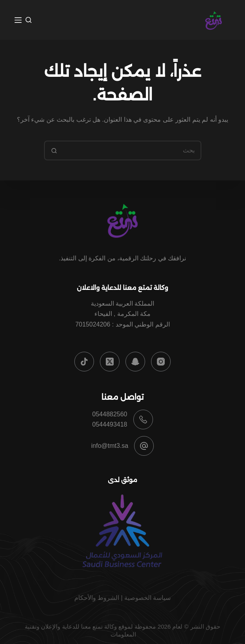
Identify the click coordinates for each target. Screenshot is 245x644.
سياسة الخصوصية (147, 598)
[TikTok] (84, 362)
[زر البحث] (54, 150)
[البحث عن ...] (133, 150)
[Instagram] (161, 362)
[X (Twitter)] (110, 362)
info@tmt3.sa (110, 446)
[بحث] (29, 20)
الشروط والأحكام (97, 598)
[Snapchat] (135, 362)
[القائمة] (18, 20)
